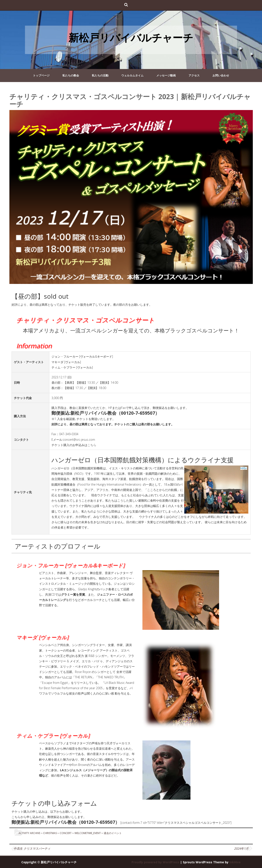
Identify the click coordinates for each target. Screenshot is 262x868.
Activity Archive (29, 833)
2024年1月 (241, 848)
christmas (50, 833)
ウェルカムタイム (132, 75)
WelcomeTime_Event (88, 833)
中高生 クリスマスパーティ (32, 848)
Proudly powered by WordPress (155, 862)
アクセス (194, 75)
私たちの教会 (71, 75)
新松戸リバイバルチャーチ (131, 37)
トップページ (41, 75)
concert (66, 833)
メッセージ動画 (166, 75)
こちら (92, 445)
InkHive (235, 862)
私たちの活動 (100, 75)
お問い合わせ (221, 75)
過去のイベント (113, 833)
